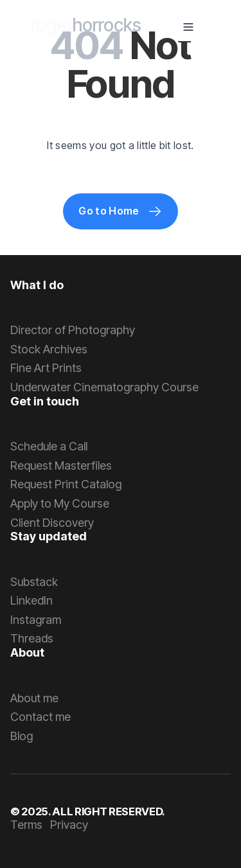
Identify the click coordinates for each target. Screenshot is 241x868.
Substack (34, 582)
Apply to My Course (60, 503)
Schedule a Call (49, 446)
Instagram (36, 620)
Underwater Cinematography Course (104, 387)
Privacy (69, 825)
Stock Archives (49, 349)
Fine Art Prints (46, 368)
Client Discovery (52, 523)
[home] (86, 27)
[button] (188, 27)
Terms (26, 825)
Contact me (40, 717)
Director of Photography (73, 330)
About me (34, 698)
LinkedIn (31, 600)
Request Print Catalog (66, 484)
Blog (22, 736)
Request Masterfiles (61, 465)
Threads (32, 638)
